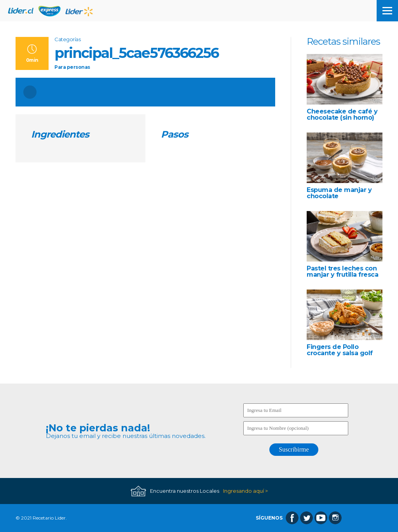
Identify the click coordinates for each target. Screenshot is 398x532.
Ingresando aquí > (245, 491)
